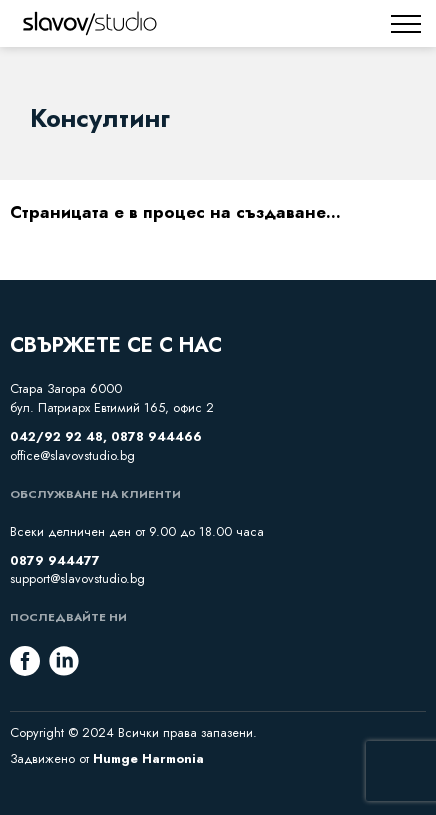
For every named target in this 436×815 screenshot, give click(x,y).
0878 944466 (156, 437)
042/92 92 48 (56, 437)
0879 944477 (55, 561)
